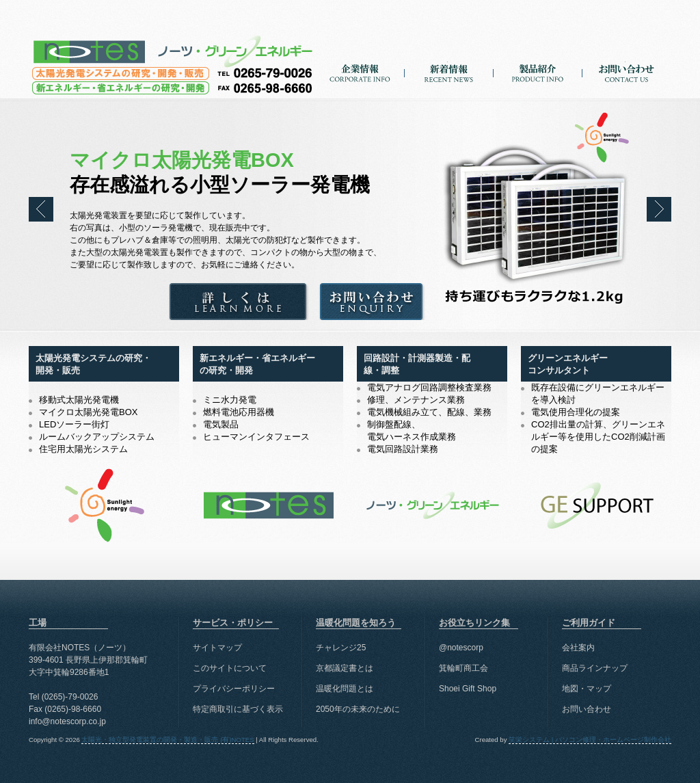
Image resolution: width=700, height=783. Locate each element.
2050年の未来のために (358, 709)
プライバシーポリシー (234, 689)
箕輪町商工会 (463, 668)
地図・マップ (587, 689)
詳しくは (239, 304)
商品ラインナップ (595, 668)
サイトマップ (217, 648)
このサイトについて (230, 668)
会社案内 (578, 648)
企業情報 (360, 81)
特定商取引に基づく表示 (238, 709)
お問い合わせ (627, 81)
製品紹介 (538, 81)
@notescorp (461, 648)
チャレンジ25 (341, 648)
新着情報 (449, 81)
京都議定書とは (345, 668)
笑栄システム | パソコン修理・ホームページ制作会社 (590, 740)
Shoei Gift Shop (468, 689)
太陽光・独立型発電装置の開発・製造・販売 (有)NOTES (172, 49)
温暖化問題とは (345, 689)
